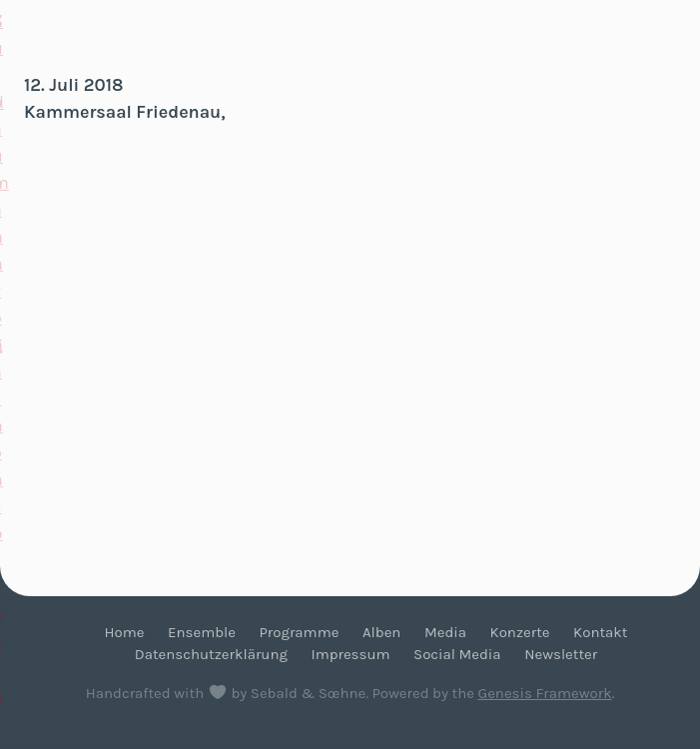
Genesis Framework (544, 693)
